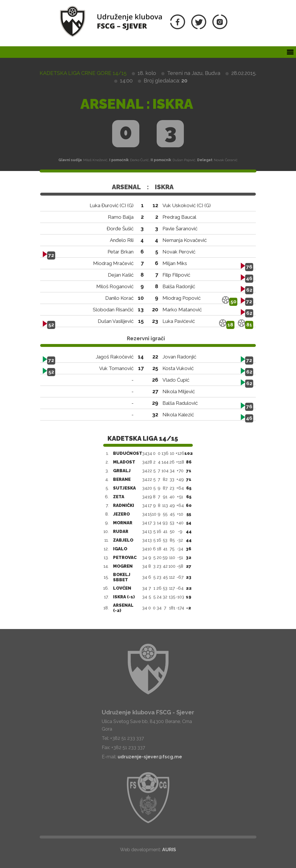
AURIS (169, 850)
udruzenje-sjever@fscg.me (150, 757)
